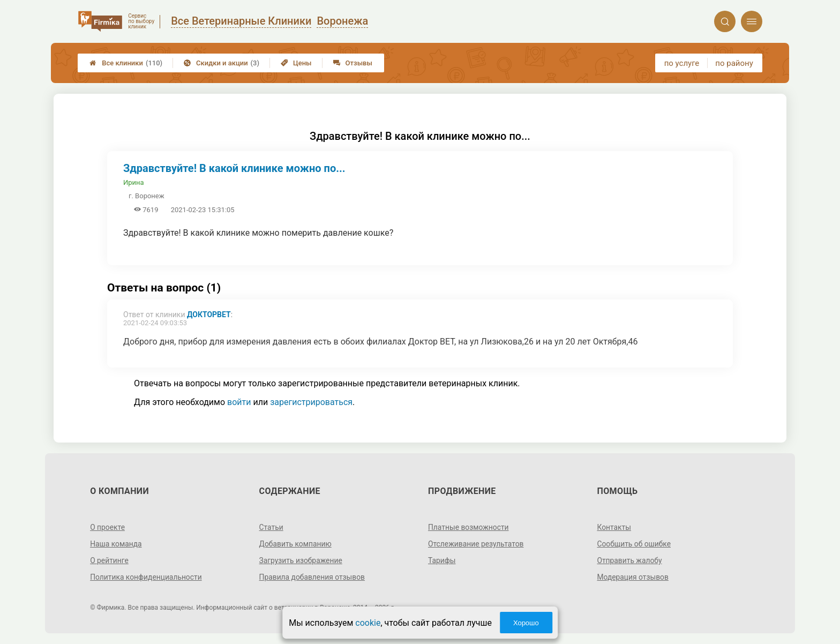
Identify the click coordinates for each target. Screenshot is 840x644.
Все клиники (126, 63)
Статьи (272, 527)
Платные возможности (469, 527)
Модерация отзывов (633, 577)
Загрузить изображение (301, 560)
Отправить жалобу (630, 560)
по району (734, 63)
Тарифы (442, 560)
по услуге (682, 63)
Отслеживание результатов (477, 544)
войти (239, 402)
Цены (296, 63)
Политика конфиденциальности (147, 577)
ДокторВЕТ (209, 314)
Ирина (134, 182)
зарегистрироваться (311, 402)
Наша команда (116, 544)
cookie (368, 623)
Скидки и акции (222, 63)
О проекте (108, 527)
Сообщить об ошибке (634, 544)
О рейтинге (110, 560)
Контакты (614, 527)
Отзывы (353, 63)
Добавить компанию (296, 544)
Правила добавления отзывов (313, 577)
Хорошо (526, 623)
